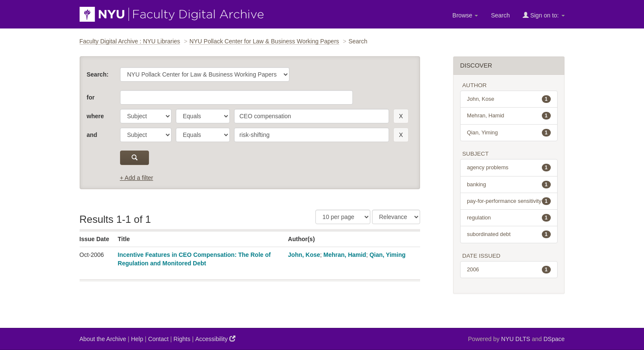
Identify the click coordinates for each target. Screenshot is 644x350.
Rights (182, 339)
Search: (98, 74)
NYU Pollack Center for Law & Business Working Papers (264, 41)
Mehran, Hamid (345, 255)
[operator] (203, 116)
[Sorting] (396, 217)
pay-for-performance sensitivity (509, 201)
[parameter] (146, 116)
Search (500, 15)
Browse (465, 15)
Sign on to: (544, 15)
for (91, 97)
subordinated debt (509, 234)
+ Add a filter (137, 178)
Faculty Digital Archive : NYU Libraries (130, 41)
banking (509, 185)
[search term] (312, 116)
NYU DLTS (515, 339)
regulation (509, 218)
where (95, 116)
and (92, 135)
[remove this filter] (401, 116)
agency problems (509, 168)
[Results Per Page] (343, 217)
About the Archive (103, 339)
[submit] (135, 158)
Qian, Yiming (388, 255)
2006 (509, 270)
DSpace (554, 339)
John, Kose (304, 255)
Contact (158, 339)
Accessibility (215, 339)
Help (137, 339)
